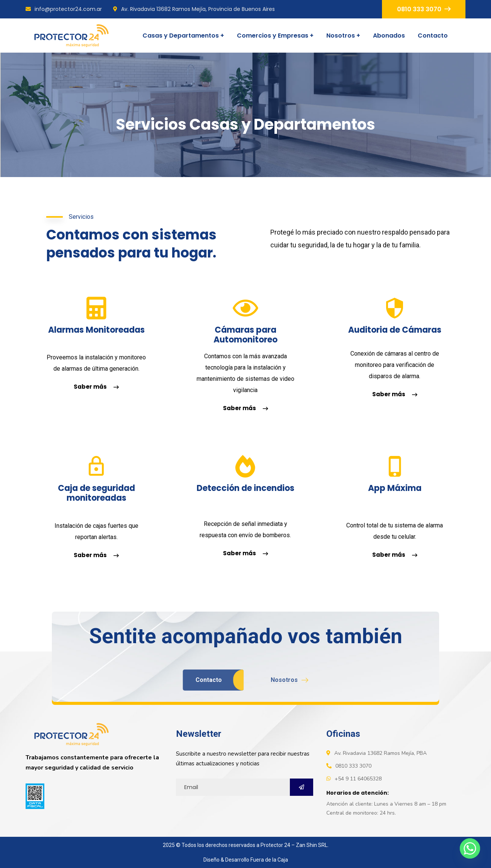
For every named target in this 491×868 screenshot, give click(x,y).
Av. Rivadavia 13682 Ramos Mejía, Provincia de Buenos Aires (194, 9)
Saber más (96, 387)
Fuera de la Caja (269, 860)
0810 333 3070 (424, 9)
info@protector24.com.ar (64, 9)
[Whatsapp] (470, 848)
